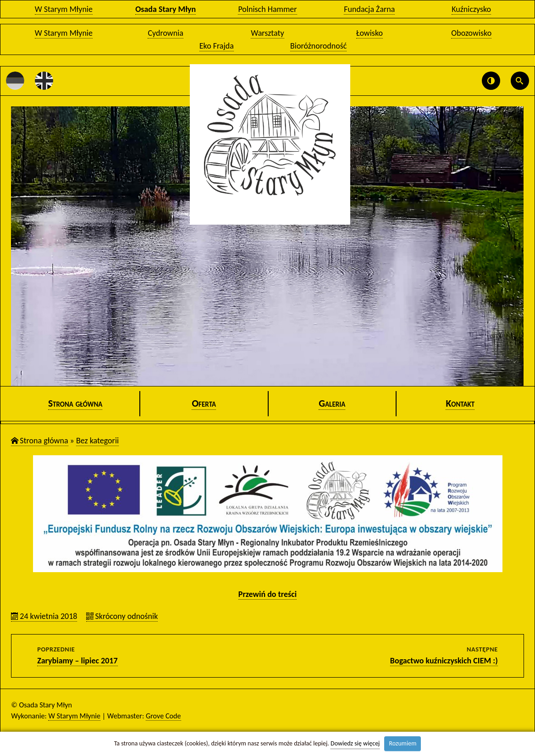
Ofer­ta (204, 403)
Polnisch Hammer (267, 9)
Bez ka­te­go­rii (97, 441)
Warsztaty (267, 33)
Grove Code (163, 716)
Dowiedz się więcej (355, 743)
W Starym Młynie (64, 9)
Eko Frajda (217, 46)
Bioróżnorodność (318, 46)
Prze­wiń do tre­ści (267, 594)
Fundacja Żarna (369, 9)
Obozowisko (471, 33)
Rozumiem (403, 743)
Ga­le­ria (332, 403)
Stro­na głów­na (75, 403)
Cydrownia (165, 33)
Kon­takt (460, 403)
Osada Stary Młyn (165, 9)
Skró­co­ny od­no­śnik (126, 616)
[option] (267, 246)
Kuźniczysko (471, 9)
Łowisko (370, 33)
